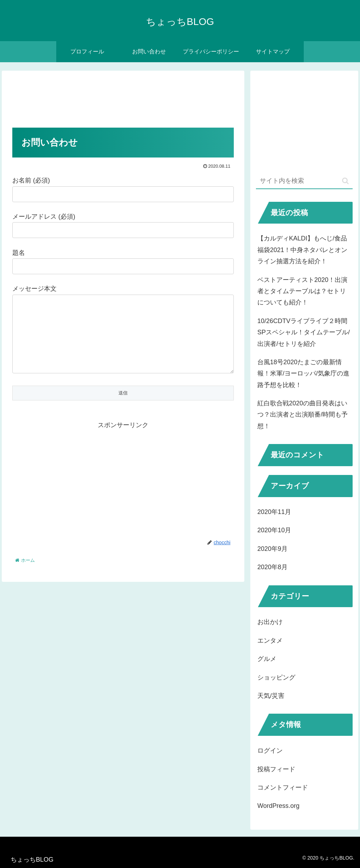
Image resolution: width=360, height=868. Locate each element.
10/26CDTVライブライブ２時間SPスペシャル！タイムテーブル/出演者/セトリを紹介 (304, 332)
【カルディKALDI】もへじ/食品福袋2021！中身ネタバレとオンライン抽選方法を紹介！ (302, 250)
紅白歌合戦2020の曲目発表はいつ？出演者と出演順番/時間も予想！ (303, 415)
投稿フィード (276, 769)
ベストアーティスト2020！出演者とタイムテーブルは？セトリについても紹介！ (302, 291)
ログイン (270, 751)
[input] (304, 181)
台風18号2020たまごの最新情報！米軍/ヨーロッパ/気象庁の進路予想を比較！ (303, 374)
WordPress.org (278, 806)
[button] (345, 181)
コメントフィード (283, 787)
